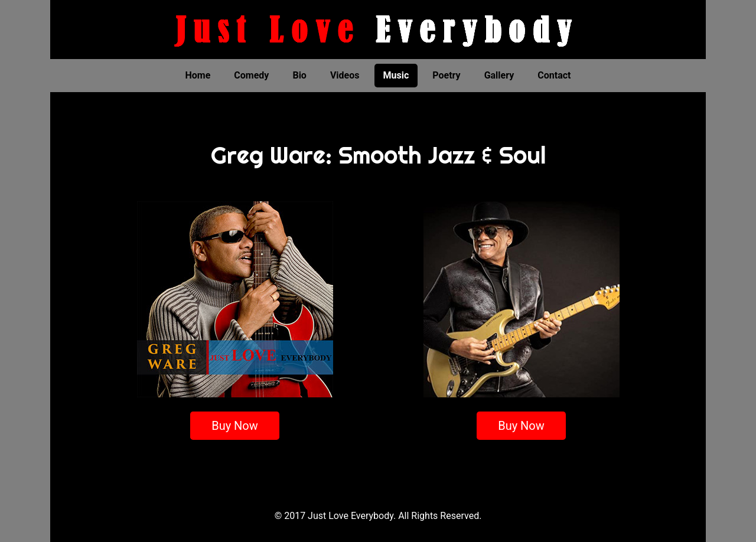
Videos (345, 75)
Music (396, 75)
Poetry (446, 75)
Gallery (499, 75)
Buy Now (235, 426)
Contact (554, 75)
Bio (299, 75)
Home (198, 75)
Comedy (251, 75)
